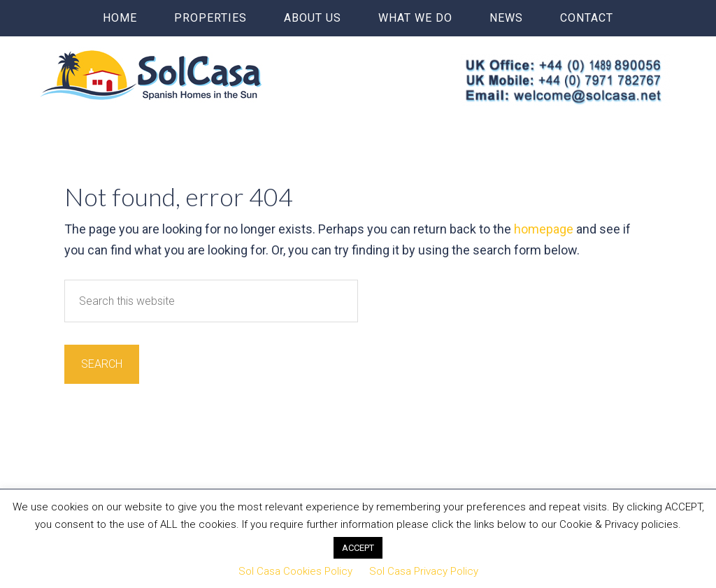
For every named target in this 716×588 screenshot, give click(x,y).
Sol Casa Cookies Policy (295, 571)
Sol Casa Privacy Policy (424, 571)
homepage (544, 229)
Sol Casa (151, 75)
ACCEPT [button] (358, 548)
